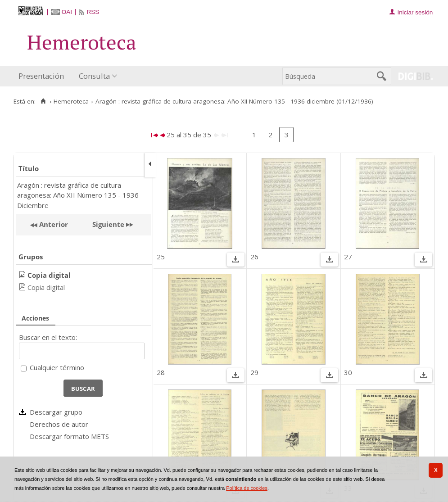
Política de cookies (247, 488)
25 (161, 257)
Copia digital (46, 287)
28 (161, 372)
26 (254, 257)
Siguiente (108, 224)
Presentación (41, 76)
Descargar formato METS (69, 436)
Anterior (53, 224)
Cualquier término (57, 367)
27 (348, 257)
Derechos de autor (59, 424)
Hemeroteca (71, 101)
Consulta (94, 76)
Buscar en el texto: (48, 337)
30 (348, 372)
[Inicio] (43, 101)
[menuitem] (43, 76)
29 (254, 372)
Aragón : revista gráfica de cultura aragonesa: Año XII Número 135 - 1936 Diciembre (78, 195)
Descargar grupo (56, 412)
